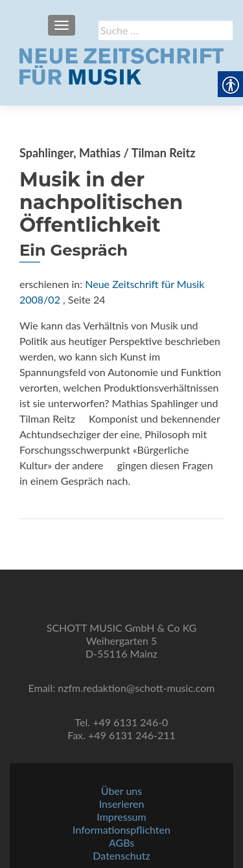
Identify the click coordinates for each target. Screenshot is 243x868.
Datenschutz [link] (121, 855)
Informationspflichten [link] (121, 829)
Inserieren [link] (122, 804)
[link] (121, 65)
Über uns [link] (121, 791)
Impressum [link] (121, 817)
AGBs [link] (121, 842)
